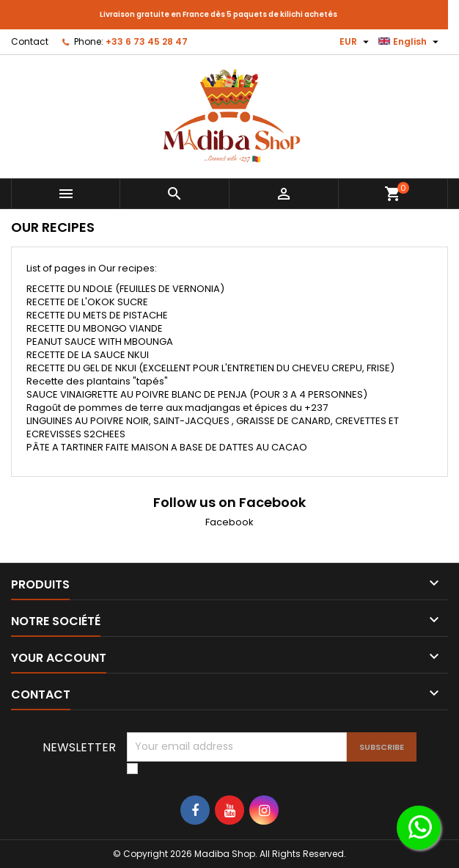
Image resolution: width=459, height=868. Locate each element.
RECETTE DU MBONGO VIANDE (95, 328)
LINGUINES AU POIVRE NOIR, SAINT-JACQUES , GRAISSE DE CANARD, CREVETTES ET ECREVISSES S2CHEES (213, 427)
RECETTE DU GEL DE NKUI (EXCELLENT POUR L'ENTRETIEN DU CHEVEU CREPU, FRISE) (210, 368)
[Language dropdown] (410, 42)
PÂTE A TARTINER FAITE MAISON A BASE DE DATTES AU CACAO (167, 447)
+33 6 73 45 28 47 (147, 41)
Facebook (229, 522)
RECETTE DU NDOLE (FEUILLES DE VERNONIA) (125, 289)
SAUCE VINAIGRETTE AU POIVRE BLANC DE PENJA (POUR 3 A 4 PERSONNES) (197, 394)
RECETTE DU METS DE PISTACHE (97, 315)
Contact (30, 41)
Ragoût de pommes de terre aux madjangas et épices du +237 (177, 408)
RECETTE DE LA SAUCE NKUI (88, 355)
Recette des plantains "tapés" (97, 381)
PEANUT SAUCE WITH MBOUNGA (100, 342)
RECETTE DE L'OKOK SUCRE (87, 302)
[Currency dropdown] (356, 42)
